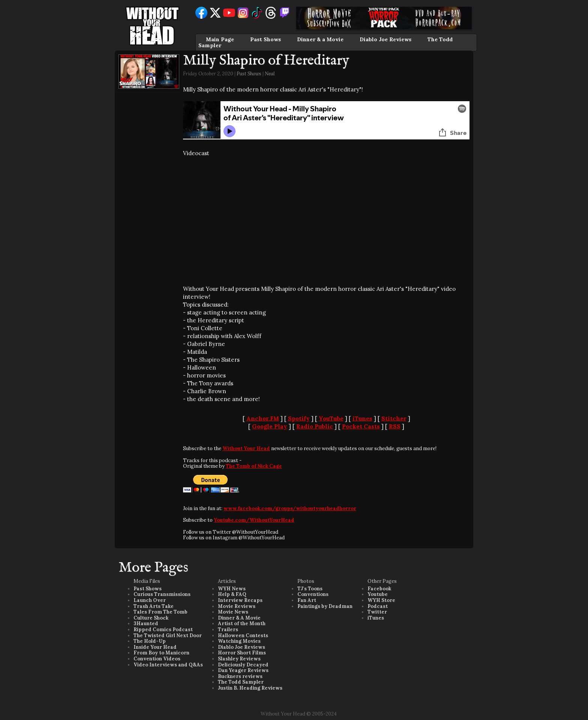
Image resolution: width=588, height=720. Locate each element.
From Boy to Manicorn (161, 653)
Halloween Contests (243, 635)
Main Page (220, 39)
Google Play (270, 426)
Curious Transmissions (162, 594)
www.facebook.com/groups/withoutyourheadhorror (290, 508)
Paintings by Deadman (325, 606)
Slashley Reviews (239, 659)
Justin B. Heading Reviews (250, 688)
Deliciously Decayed (243, 665)
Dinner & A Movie (239, 618)
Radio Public (315, 426)
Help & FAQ (232, 594)
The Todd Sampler (241, 682)
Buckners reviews (240, 676)
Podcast (378, 606)
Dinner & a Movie (320, 39)
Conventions (313, 594)
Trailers (228, 629)
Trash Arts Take (154, 606)
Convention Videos (157, 659)
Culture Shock (151, 618)
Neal (270, 74)
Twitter (377, 612)
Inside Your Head (155, 647)
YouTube (331, 418)
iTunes (362, 418)
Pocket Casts (361, 426)
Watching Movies (239, 641)
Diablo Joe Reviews (385, 39)
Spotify (299, 418)
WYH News (232, 589)
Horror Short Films (242, 653)
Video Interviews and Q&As (168, 665)
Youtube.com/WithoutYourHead (254, 520)
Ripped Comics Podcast (163, 629)
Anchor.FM (263, 418)
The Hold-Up (150, 641)
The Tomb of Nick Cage (254, 466)
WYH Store (381, 600)
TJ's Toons (310, 589)
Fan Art (307, 600)
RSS (395, 426)
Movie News (233, 612)
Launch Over (150, 600)
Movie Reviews (237, 606)
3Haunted (146, 623)
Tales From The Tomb (160, 612)
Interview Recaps (240, 600)
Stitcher (394, 418)
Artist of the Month (242, 623)
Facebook (379, 589)
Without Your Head (246, 448)
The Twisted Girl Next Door (168, 635)
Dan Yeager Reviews (243, 670)
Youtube (378, 594)
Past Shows (265, 39)
